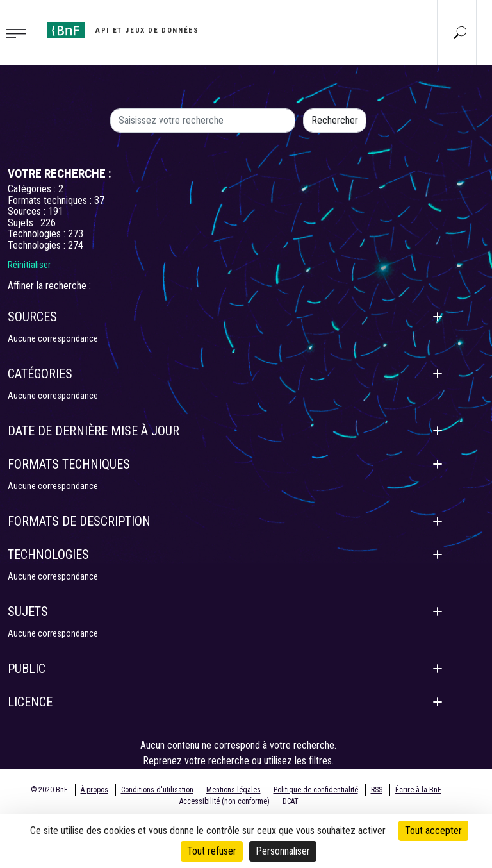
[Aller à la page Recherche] (460, 32)
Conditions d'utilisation (157, 790)
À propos (94, 790)
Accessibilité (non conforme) (225, 801)
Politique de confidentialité (316, 790)
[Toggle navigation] (20, 33)
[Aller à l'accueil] (123, 30)
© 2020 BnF (49, 790)
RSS (377, 790)
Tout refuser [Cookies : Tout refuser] (212, 851)
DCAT (291, 801)
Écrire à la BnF (418, 790)
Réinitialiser (29, 265)
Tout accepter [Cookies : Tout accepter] (433, 830)
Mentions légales (234, 790)
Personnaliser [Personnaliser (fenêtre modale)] (283, 851)
